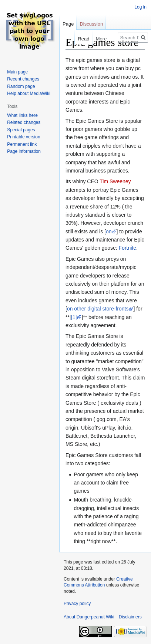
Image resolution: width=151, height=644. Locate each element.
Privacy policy (77, 604)
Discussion (91, 24)
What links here (22, 115)
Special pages (21, 130)
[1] (74, 317)
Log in (140, 7)
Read (79, 39)
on (109, 231)
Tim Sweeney (115, 181)
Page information (24, 151)
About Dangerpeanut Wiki (89, 617)
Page (68, 24)
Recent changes (23, 79)
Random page (21, 86)
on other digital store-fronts (98, 309)
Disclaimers (130, 617)
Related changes (24, 122)
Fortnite (127, 248)
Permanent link (22, 144)
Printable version (24, 137)
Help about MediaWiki (29, 93)
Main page (17, 72)
